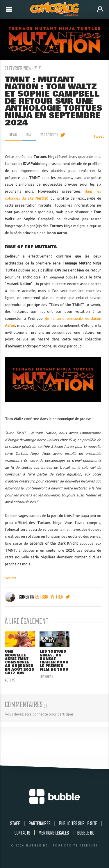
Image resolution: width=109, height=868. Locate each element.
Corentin (20, 597)
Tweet (99, 136)
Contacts (22, 833)
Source (11, 578)
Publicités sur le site (78, 824)
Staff (15, 824)
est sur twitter (52, 597)
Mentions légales (54, 833)
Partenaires (40, 824)
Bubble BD (86, 833)
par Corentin (49, 135)
